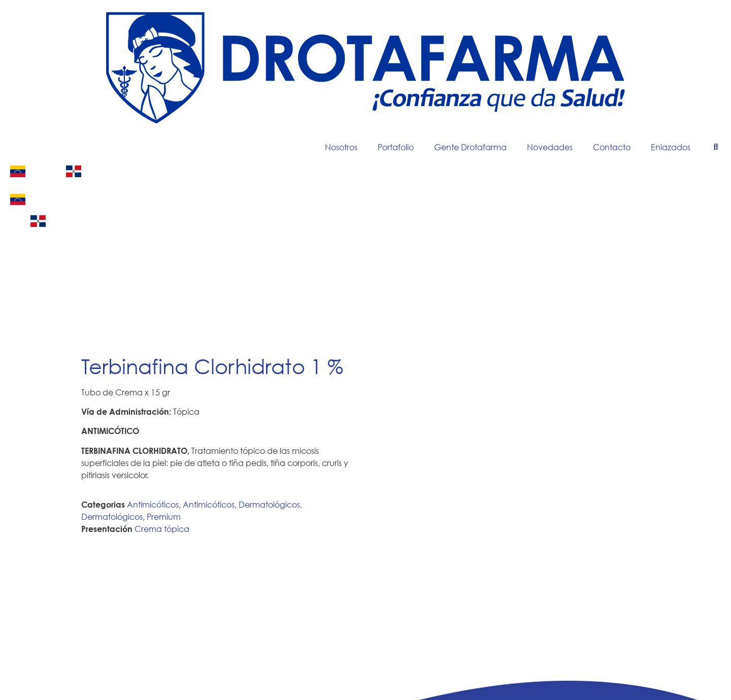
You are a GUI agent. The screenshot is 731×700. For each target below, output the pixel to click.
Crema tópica (162, 529)
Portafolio (396, 147)
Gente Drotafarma (470, 147)
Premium (164, 516)
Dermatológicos (269, 504)
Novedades (550, 147)
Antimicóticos (153, 504)
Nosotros (341, 147)
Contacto (612, 147)
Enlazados (671, 147)
